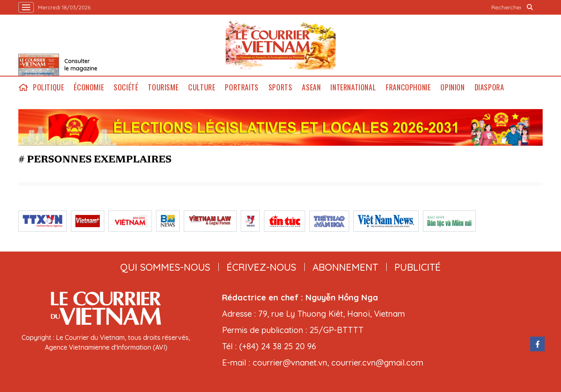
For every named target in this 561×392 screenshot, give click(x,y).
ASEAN (311, 87)
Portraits (242, 87)
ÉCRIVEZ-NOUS (261, 267)
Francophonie (408, 87)
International (353, 87)
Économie (89, 87)
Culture (202, 87)
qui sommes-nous (165, 267)
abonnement (345, 267)
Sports (280, 87)
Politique (48, 87)
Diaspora (489, 87)
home (23, 87)
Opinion (452, 87)
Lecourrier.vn (281, 45)
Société (126, 87)
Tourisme (163, 87)
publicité (418, 267)
